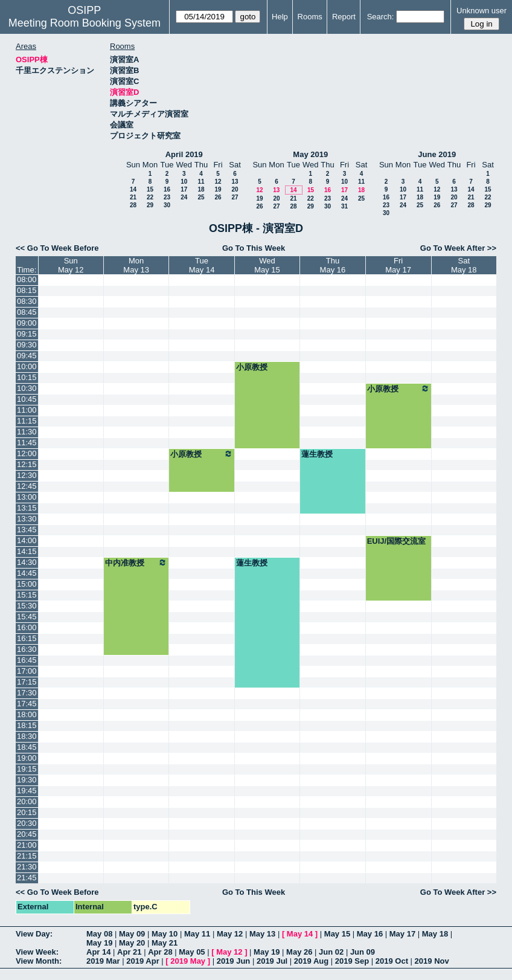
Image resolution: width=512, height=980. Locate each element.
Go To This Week (254, 248)
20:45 (27, 834)
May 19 (99, 943)
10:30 (27, 388)
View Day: (34, 934)
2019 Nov (432, 961)
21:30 (27, 867)
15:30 (27, 606)
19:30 (27, 780)
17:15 (27, 682)
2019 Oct (392, 961)
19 (218, 189)
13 (235, 182)
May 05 (192, 952)
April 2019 (184, 154)
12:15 (27, 464)
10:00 (27, 366)
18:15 (27, 725)
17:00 (27, 671)
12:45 (27, 486)
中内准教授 (136, 563)
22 (150, 197)
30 (167, 205)
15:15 (27, 595)
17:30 (27, 693)
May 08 (99, 934)
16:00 (27, 627)
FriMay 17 (398, 265)
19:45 (27, 791)
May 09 (132, 934)
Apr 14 (98, 952)
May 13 (262, 934)
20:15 (27, 812)
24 (184, 197)
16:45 (27, 660)
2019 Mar (103, 961)
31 (344, 206)
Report (344, 17)
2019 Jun (234, 961)
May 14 (300, 934)
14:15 (27, 551)
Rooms (310, 17)
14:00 (27, 540)
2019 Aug (311, 961)
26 (218, 197)
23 (167, 197)
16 (167, 189)
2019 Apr (142, 961)
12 (218, 182)
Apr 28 (160, 952)
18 (201, 189)
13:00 (27, 497)
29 (150, 205)
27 (235, 197)
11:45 (27, 443)
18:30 (27, 736)
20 (235, 189)
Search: (381, 17)
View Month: (39, 961)
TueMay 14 (202, 265)
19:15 (27, 769)
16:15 (27, 638)
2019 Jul (272, 961)
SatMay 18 (464, 265)
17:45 (27, 704)
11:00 (27, 410)
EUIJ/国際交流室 (397, 541)
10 (184, 182)
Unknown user (482, 11)
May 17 (402, 934)
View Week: (37, 952)
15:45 (27, 617)
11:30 (27, 432)
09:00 (27, 323)
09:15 (27, 334)
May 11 (197, 934)
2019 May (188, 961)
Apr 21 (129, 952)
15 (150, 189)
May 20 (132, 943)
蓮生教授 (317, 454)
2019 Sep (352, 961)
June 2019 (437, 154)
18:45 (27, 747)
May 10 (165, 934)
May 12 (230, 934)
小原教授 (252, 367)
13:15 (27, 508)
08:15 (27, 290)
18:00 (27, 714)
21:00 (27, 845)
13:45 (27, 530)
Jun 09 (363, 952)
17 (184, 189)
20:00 (27, 801)
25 (201, 197)
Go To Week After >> (458, 248)
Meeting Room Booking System (85, 23)
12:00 (27, 453)
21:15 (27, 856)
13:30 (27, 519)
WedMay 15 (267, 265)
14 (133, 189)
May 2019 (310, 154)
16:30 (27, 649)
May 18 (435, 934)
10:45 (27, 399)
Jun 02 (331, 952)
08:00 (27, 279)
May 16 (370, 934)
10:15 (27, 377)
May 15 (337, 934)
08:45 (27, 312)
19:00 (27, 758)
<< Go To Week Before (57, 248)
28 (133, 205)
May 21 (165, 943)
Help (280, 17)
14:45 (27, 573)
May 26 (299, 952)
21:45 (27, 878)
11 (201, 182)
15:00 (27, 584)
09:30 (27, 345)
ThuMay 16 (333, 265)
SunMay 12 (71, 265)
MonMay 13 (136, 265)
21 (133, 197)
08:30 (27, 301)
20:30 (27, 823)
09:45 (27, 356)
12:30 (27, 475)
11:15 (27, 421)
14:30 (27, 562)
